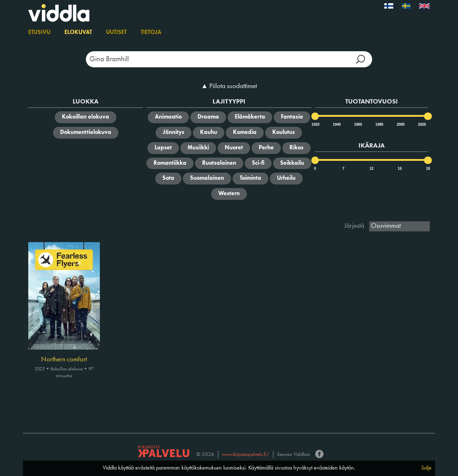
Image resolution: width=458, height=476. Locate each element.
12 (372, 169)
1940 (336, 124)
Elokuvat (78, 33)
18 (428, 169)
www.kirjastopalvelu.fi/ (246, 455)
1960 (358, 124)
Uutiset (116, 33)
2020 (422, 124)
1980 (379, 124)
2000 (400, 124)
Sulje (426, 468)
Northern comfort (64, 360)
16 (400, 169)
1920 (315, 124)
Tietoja (151, 33)
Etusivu (39, 33)
